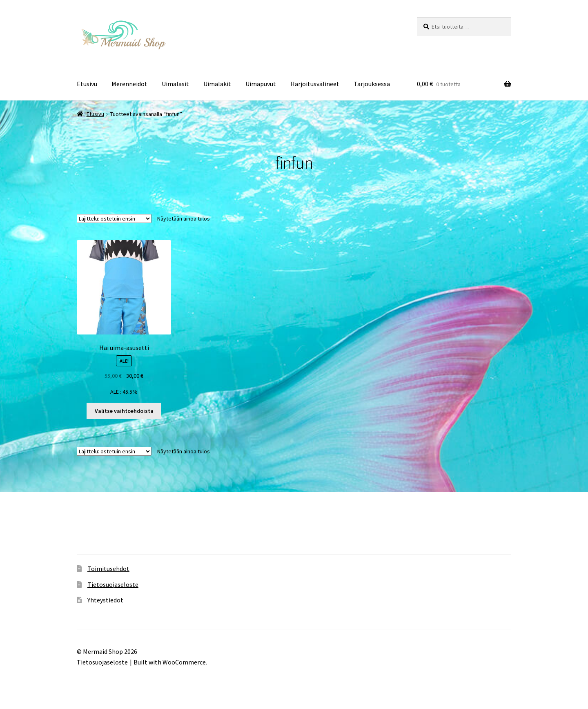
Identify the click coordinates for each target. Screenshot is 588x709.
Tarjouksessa (372, 84)
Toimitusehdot (108, 569)
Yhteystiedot (105, 600)
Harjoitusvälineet (315, 84)
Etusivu (87, 84)
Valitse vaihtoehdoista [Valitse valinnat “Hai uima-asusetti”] (124, 411)
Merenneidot (129, 84)
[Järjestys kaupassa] (114, 218)
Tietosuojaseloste (113, 584)
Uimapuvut (261, 84)
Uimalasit (175, 84)
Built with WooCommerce (170, 662)
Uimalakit (217, 84)
